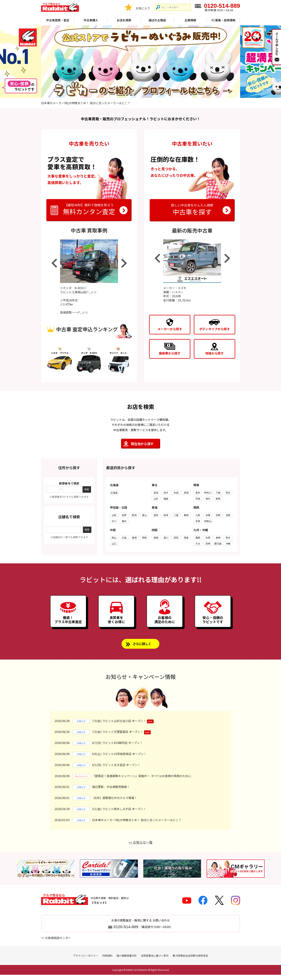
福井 (124, 521)
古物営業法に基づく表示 (155, 961)
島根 (134, 538)
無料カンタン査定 (89, 209)
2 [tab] (138, 93)
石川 (114, 521)
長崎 (218, 538)
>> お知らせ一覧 (141, 847)
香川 (166, 538)
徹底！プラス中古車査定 (68, 623)
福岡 (198, 538)
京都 (218, 515)
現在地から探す (142, 444)
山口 (114, 544)
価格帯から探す (170, 353)
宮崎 (208, 544)
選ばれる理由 (157, 20)
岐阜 (166, 515)
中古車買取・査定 (58, 20)
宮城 (186, 493)
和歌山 (208, 521)
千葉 (218, 493)
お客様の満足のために (165, 623)
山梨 (114, 515)
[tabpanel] (141, 62)
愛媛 (156, 538)
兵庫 (208, 515)
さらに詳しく (142, 649)
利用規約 (107, 961)
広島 (124, 538)
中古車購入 (91, 20)
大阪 (198, 515)
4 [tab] (150, 93)
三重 (176, 515)
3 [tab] (144, 93)
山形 (156, 499)
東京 (198, 493)
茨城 (198, 499)
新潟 (134, 515)
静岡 (186, 515)
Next (124, 263)
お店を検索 (124, 20)
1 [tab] (131, 93)
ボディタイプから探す (215, 329)
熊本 (228, 538)
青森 (156, 493)
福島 (166, 499)
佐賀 (208, 538)
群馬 (218, 499)
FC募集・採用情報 (223, 20)
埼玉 (228, 493)
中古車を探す (192, 209)
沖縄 (228, 544)
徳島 (186, 538)
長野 (124, 515)
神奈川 (208, 493)
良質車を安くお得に (116, 623)
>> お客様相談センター (56, 943)
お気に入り (143, 8)
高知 (176, 538)
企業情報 (190, 20)
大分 (198, 544)
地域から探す (214, 353)
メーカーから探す (170, 329)
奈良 (198, 521)
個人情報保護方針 (127, 961)
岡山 (114, 538)
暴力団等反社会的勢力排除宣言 (190, 961)
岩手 (166, 493)
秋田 (176, 493)
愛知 (156, 515)
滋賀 (228, 515)
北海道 (114, 493)
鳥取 (144, 538)
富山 (144, 515)
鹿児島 (218, 544)
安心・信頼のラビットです (213, 623)
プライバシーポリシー (86, 961)
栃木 (208, 499)
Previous (54, 263)
